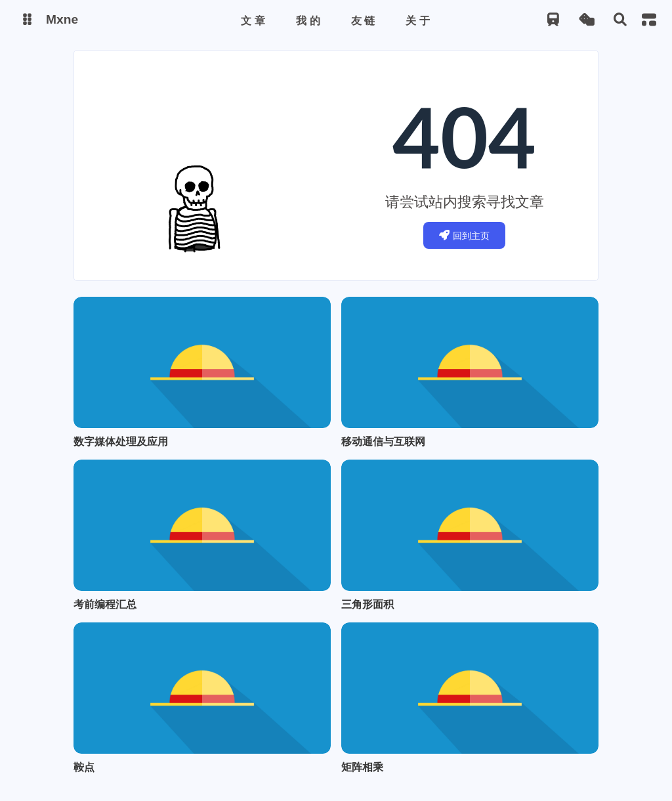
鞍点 (84, 767)
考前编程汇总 (105, 604)
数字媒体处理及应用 (121, 441)
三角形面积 (367, 604)
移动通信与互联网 (383, 441)
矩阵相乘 (362, 767)
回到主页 (464, 235)
